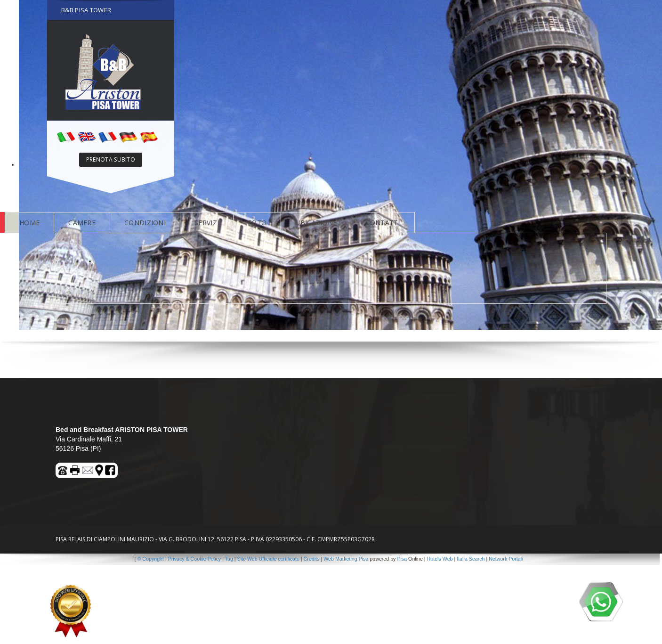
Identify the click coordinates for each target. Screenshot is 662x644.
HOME (29, 223)
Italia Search (471, 559)
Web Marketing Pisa (346, 559)
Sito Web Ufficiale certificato (268, 559)
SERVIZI (205, 223)
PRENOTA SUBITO (110, 159)
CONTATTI (379, 223)
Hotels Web (440, 559)
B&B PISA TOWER (86, 10)
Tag (229, 559)
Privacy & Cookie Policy (195, 559)
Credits (312, 559)
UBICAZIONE (313, 223)
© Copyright (151, 559)
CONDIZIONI (144, 223)
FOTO (255, 223)
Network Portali (506, 559)
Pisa (402, 559)
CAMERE (81, 223)
